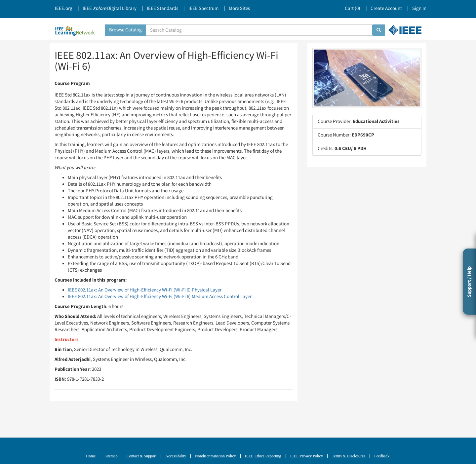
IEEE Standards (162, 8)
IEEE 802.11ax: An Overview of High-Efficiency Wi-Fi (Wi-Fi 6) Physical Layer (145, 290)
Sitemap (111, 456)
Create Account (386, 8)
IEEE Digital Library (110, 8)
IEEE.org (64, 8)
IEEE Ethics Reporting (263, 456)
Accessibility (176, 456)
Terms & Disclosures (349, 456)
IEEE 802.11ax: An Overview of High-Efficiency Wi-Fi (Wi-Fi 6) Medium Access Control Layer (160, 297)
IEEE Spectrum (203, 8)
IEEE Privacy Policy (307, 456)
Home (91, 456)
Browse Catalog (125, 30)
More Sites (239, 8)
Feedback (382, 456)
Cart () (353, 8)
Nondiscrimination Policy (216, 456)
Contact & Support (142, 456)
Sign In (419, 8)
